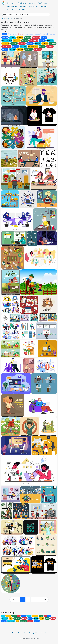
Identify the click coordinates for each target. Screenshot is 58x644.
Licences (20, 633)
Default (4, 34)
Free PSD (22, 10)
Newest (21, 34)
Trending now (13, 34)
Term (26, 633)
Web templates (12, 7)
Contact (43, 633)
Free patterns (12, 10)
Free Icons (23, 7)
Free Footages (42, 3)
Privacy (32, 633)
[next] (45, 600)
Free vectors (11, 3)
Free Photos (22, 3)
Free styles (44, 7)
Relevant (38, 34)
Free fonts (32, 3)
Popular (45, 34)
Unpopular (52, 34)
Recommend (29, 34)
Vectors (10, 18)
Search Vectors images (10, 14)
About (37, 633)
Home (4, 18)
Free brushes (34, 7)
